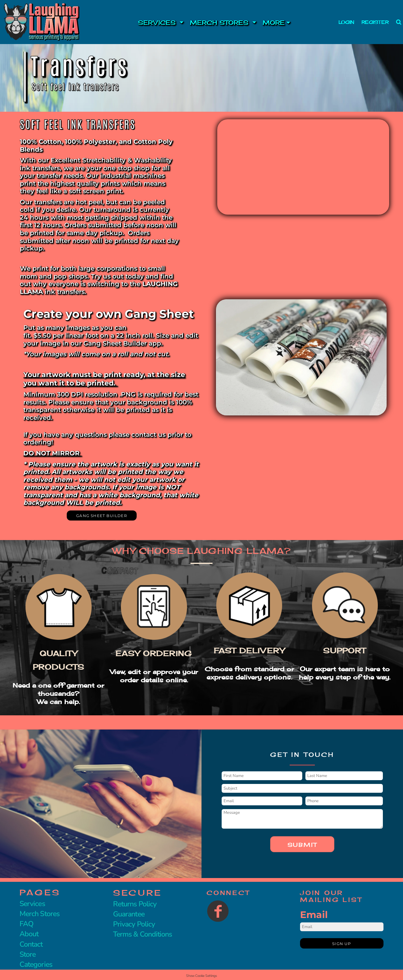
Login (346, 22)
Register (375, 22)
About (29, 934)
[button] (152, 22)
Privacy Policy (134, 924)
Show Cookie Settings (201, 976)
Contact (31, 944)
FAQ (26, 924)
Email (314, 915)
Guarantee (129, 914)
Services (32, 904)
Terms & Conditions (142, 934)
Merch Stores (40, 914)
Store (28, 954)
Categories (36, 964)
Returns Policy (135, 904)
